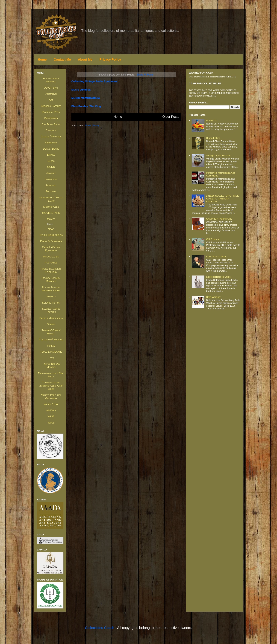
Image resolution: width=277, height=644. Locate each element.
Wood (51, 423)
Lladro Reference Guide (218, 277)
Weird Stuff (51, 404)
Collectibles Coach (100, 628)
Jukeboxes (51, 179)
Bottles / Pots (51, 112)
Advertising (51, 88)
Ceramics (51, 130)
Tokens (51, 346)
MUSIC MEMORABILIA (86, 98)
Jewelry (51, 173)
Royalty (51, 296)
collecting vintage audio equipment (95, 81)
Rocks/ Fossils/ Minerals (51, 279)
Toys (51, 358)
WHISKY (51, 410)
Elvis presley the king (86, 106)
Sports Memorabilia (51, 318)
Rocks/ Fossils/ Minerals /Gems (51, 289)
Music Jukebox (81, 90)
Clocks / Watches (51, 136)
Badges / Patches (51, 106)
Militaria (51, 191)
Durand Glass (213, 138)
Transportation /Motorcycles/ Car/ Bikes (51, 386)
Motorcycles (51, 207)
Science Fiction (51, 303)
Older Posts (171, 117)
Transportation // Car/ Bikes (51, 375)
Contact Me (62, 60)
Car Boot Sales (51, 124)
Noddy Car (212, 121)
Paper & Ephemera (51, 241)
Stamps (51, 324)
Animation (51, 94)
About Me (85, 60)
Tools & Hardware (51, 352)
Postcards (51, 262)
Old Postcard (213, 239)
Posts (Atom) (92, 125)
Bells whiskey (213, 297)
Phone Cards (51, 256)
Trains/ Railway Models (51, 365)
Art (51, 100)
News (51, 229)
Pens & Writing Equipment (51, 249)
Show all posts (145, 75)
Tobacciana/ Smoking (51, 339)
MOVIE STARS (51, 213)
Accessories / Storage (51, 80)
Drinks (51, 155)
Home (42, 60)
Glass (51, 161)
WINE (51, 416)
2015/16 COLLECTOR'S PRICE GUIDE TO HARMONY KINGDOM (222, 199)
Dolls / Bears (51, 149)
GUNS (51, 167)
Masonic (51, 185)
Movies (51, 219)
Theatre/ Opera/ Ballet (51, 332)
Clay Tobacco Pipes (216, 256)
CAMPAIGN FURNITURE (219, 219)
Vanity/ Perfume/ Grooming (51, 397)
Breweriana (51, 118)
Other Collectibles (51, 235)
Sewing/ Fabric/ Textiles (51, 310)
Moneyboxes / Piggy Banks (51, 199)
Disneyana (51, 142)
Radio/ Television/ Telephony (51, 270)
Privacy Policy (110, 60)
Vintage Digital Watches (218, 156)
